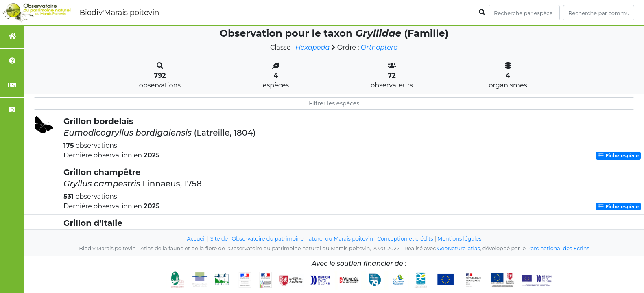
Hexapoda (312, 47)
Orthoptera (379, 47)
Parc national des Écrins (558, 248)
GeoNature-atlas (459, 248)
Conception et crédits (405, 239)
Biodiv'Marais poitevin (119, 13)
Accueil (197, 239)
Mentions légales (459, 239)
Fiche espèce (618, 156)
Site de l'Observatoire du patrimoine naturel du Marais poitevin (292, 239)
